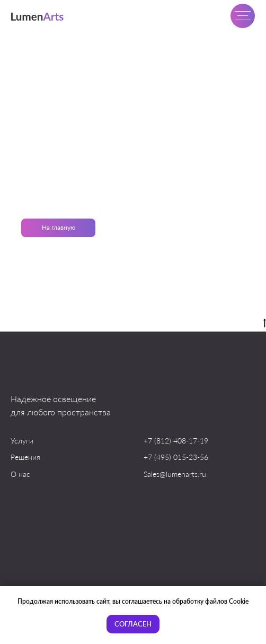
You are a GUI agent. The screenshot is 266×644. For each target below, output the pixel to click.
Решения (25, 457)
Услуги (22, 441)
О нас (20, 474)
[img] (38, 16)
